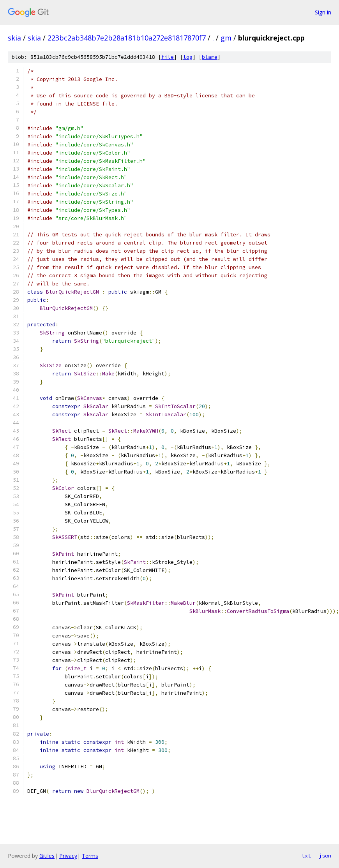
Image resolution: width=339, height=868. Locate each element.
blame (210, 57)
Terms (90, 856)
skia (14, 38)
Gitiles (47, 856)
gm (226, 38)
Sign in (323, 12)
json (325, 856)
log (188, 57)
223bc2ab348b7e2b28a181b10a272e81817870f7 (127, 38)
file (168, 57)
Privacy (68, 856)
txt (306, 856)
